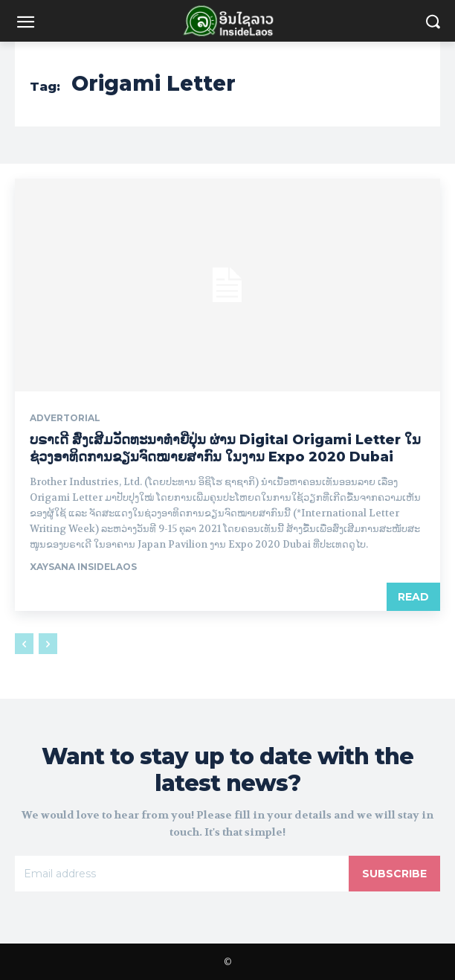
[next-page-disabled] (48, 644)
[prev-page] (24, 644)
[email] (182, 874)
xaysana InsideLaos (83, 567)
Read (413, 597)
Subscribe (394, 874)
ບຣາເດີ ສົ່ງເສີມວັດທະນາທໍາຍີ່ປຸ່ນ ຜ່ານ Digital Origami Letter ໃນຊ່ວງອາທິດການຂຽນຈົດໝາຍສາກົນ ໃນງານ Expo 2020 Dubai (225, 448)
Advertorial (65, 418)
